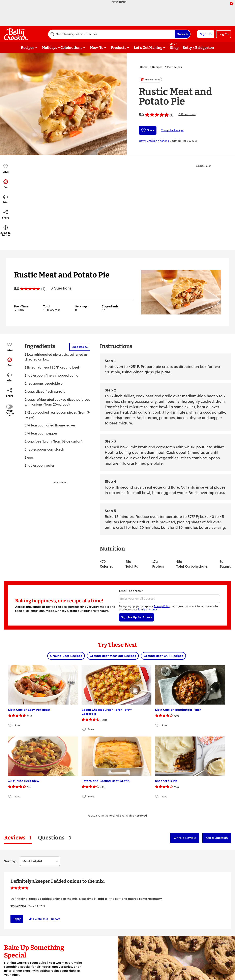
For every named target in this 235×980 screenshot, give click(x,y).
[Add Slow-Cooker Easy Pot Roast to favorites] (11, 725)
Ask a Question (217, 838)
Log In (224, 34)
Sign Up (206, 34)
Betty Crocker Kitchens (154, 141)
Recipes (157, 67)
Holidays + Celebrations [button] (62, 48)
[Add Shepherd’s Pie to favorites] (158, 796)
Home (144, 67)
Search (182, 34)
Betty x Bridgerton (198, 48)
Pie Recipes (174, 67)
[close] (232, 4)
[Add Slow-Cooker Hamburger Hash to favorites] (158, 725)
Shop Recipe (80, 347)
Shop (174, 48)
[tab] (18, 838)
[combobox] (111, 34)
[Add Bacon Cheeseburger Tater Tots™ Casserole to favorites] (84, 729)
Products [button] (119, 48)
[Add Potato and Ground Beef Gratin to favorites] (84, 796)
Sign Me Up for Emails (137, 617)
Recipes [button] (28, 48)
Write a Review (185, 838)
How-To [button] (97, 48)
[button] (6, 184)
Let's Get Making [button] (148, 48)
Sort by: (10, 861)
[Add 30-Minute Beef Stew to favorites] (11, 796)
